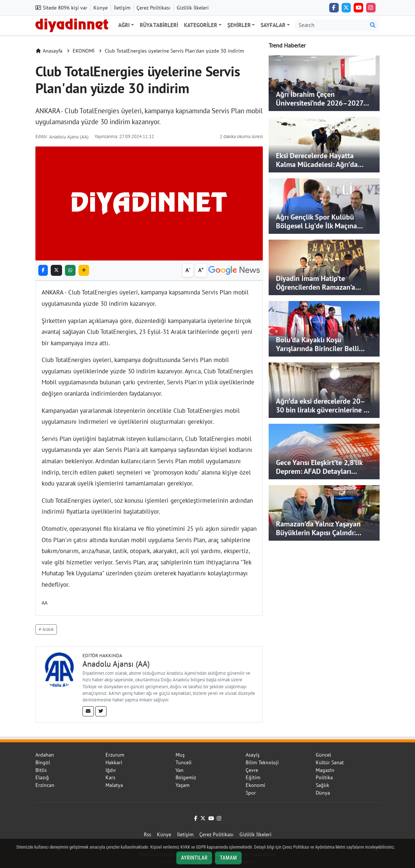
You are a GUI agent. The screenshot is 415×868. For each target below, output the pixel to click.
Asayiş (253, 755)
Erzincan (45, 785)
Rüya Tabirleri (159, 25)
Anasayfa (49, 51)
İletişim (122, 8)
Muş (180, 755)
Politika (324, 777)
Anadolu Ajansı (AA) (69, 137)
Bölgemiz (186, 777)
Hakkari (114, 762)
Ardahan (45, 755)
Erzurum (115, 755)
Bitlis (41, 770)
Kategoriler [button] (201, 25)
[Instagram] (371, 8)
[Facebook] (334, 8)
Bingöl (43, 762)
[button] (84, 271)
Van (180, 770)
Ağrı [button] (124, 25)
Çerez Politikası (153, 8)
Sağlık (322, 785)
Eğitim (253, 777)
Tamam (228, 858)
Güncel (323, 755)
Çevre (252, 770)
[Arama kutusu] (330, 25)
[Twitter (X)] (346, 8)
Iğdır (111, 770)
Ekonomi (255, 785)
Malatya (114, 785)
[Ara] (373, 25)
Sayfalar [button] (273, 25)
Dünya (323, 793)
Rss (147, 834)
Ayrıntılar (194, 858)
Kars (110, 777)
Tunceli (184, 762)
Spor (251, 793)
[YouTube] (358, 8)
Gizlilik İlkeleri (193, 8)
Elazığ (42, 777)
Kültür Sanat (330, 762)
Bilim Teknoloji (262, 762)
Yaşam (182, 785)
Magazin (325, 770)
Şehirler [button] (239, 25)
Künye (101, 8)
